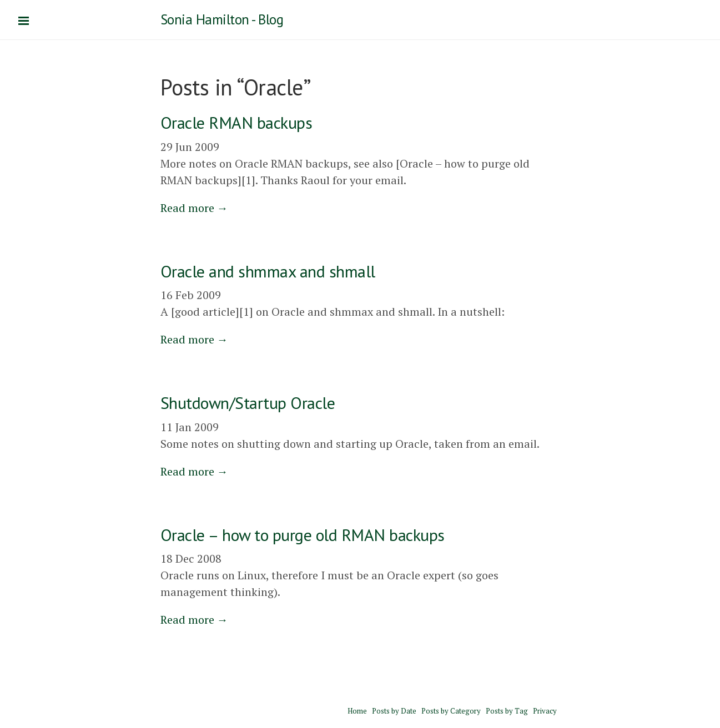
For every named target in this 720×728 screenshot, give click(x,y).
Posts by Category (451, 711)
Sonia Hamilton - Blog (222, 19)
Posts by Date (394, 711)
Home (357, 711)
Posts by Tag (507, 711)
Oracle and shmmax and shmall (268, 271)
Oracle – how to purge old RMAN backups (303, 535)
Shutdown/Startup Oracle (248, 403)
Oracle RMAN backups (236, 122)
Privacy (545, 711)
